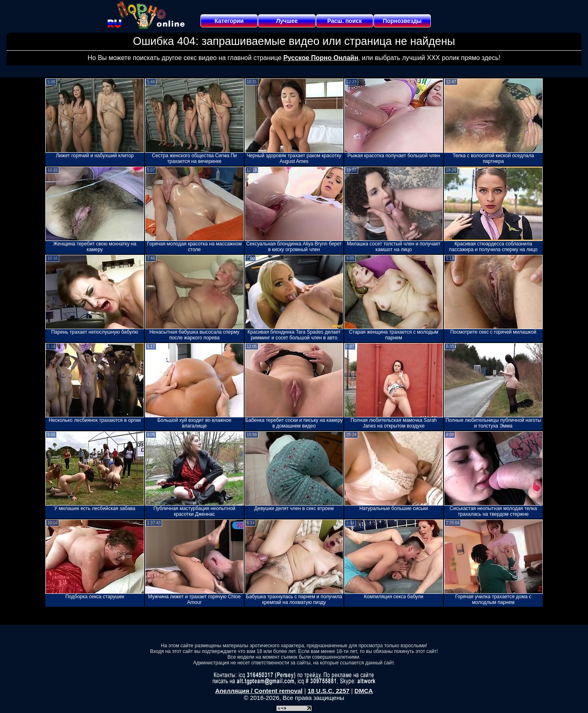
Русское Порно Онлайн (321, 58)
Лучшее (287, 21)
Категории (229, 21)
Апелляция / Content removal (259, 691)
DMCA (364, 691)
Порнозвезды (402, 21)
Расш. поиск (344, 21)
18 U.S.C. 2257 (329, 691)
